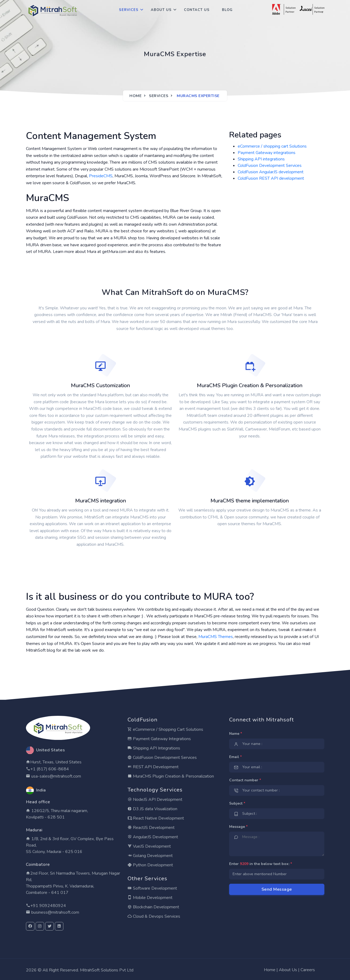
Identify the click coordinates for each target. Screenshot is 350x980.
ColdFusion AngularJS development (271, 172)
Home (135, 96)
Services (129, 10)
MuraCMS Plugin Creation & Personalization (171, 776)
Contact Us (197, 10)
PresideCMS (101, 176)
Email (235, 757)
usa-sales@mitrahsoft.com (56, 776)
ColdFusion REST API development (271, 178)
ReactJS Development (151, 828)
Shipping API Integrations (154, 748)
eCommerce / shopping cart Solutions (272, 146)
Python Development (150, 865)
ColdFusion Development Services (270, 166)
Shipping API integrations (261, 159)
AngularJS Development (153, 837)
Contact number (245, 780)
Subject (237, 803)
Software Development (152, 888)
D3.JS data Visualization (152, 809)
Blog (227, 10)
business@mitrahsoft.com (55, 912)
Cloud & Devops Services (154, 916)
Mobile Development (150, 898)
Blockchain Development (153, 907)
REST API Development (153, 767)
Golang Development (150, 856)
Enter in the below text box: (261, 864)
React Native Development (156, 818)
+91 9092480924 (48, 906)
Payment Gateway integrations (267, 153)
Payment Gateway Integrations (159, 739)
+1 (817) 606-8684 (50, 769)
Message (238, 827)
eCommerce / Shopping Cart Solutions (165, 729)
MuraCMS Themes (216, 637)
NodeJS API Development (155, 800)
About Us (161, 10)
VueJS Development (149, 846)
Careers (308, 970)
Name (236, 734)
